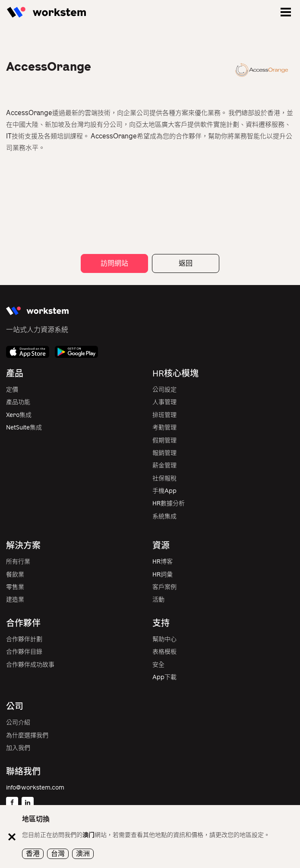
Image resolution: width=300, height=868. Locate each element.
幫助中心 (164, 639)
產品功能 (18, 402)
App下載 (164, 677)
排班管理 (164, 415)
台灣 (58, 854)
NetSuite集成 (24, 428)
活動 (158, 600)
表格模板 (164, 652)
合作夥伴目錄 (24, 652)
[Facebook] (12, 803)
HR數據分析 (169, 503)
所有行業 (18, 562)
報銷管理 (164, 453)
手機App (164, 491)
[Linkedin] (28, 803)
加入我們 (18, 748)
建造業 (15, 600)
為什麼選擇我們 (27, 735)
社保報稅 (164, 478)
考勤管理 (164, 428)
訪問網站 (114, 263)
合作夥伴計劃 (24, 639)
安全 (158, 665)
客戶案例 (164, 587)
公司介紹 (18, 722)
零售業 (15, 587)
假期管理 (164, 440)
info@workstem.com (35, 788)
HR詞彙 (163, 575)
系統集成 (164, 516)
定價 (12, 390)
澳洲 (83, 854)
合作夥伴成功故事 (30, 665)
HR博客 (163, 562)
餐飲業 (15, 575)
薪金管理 (164, 465)
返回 (186, 263)
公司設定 (164, 390)
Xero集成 (19, 415)
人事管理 (164, 402)
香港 (33, 854)
